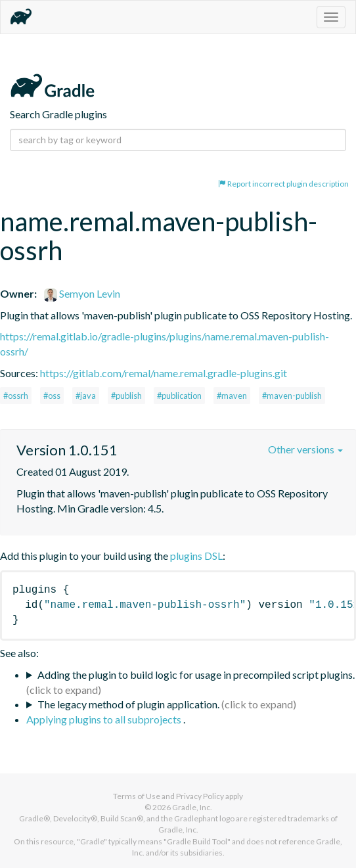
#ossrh (16, 396)
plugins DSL (196, 556)
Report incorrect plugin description (283, 184)
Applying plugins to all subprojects (105, 719)
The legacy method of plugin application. (128, 704)
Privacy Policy (200, 796)
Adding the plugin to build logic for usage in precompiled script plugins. (196, 674)
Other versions (305, 449)
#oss (52, 396)
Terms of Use (137, 796)
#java (86, 396)
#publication (179, 396)
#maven (232, 396)
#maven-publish (292, 396)
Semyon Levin (82, 293)
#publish (126, 396)
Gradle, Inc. (192, 807)
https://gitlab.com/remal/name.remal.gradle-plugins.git (164, 373)
